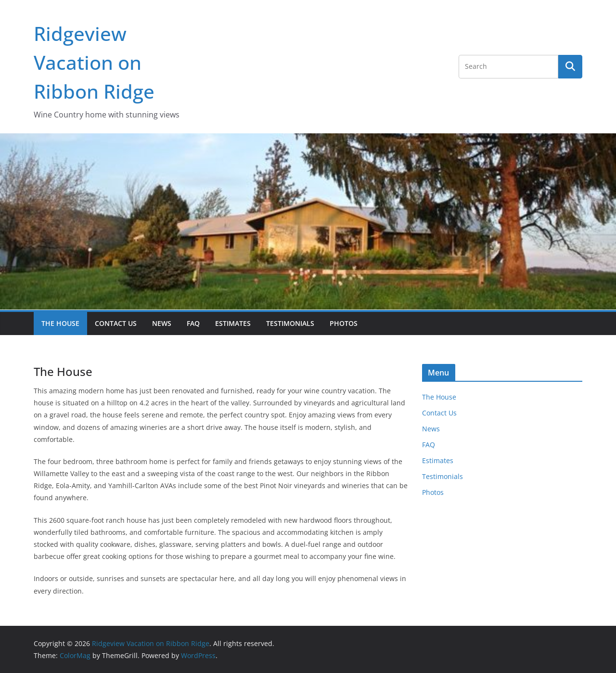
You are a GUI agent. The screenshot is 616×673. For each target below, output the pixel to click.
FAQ (193, 323)
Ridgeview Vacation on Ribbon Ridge (94, 62)
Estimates (233, 323)
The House (60, 323)
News (162, 323)
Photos (344, 323)
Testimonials (290, 323)
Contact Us (116, 323)
